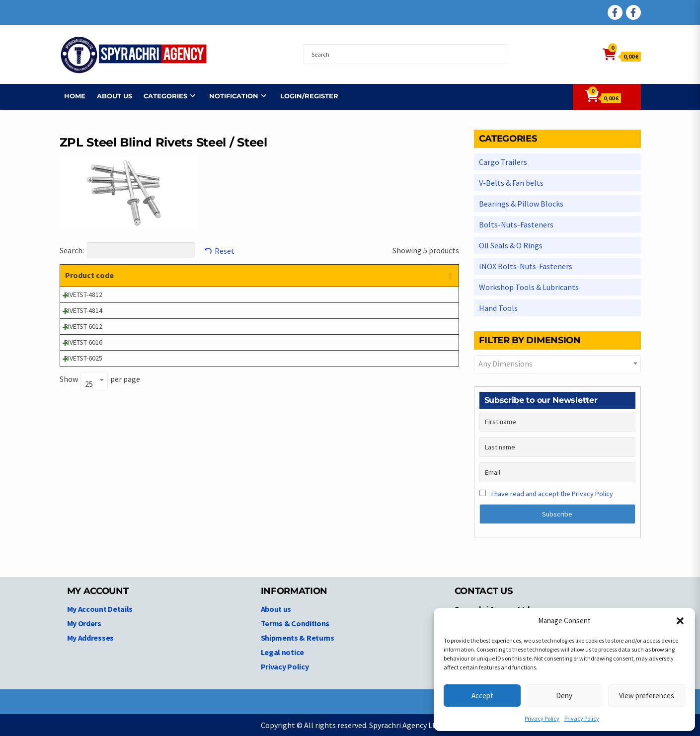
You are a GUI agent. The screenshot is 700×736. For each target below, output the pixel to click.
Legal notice (282, 652)
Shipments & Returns (298, 638)
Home (70, 96)
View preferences (647, 696)
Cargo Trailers (503, 162)
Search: (127, 250)
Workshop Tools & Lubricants (529, 287)
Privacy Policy (542, 718)
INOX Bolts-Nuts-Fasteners (526, 266)
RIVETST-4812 (83, 294)
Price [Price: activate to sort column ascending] (377, 275)
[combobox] (94, 381)
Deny (564, 696)
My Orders (84, 623)
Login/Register (305, 96)
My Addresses (90, 638)
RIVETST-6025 (83, 358)
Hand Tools (498, 308)
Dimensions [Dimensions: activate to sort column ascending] (313, 275)
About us (110, 96)
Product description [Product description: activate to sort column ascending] (185, 275)
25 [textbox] (89, 384)
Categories (161, 96)
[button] (680, 621)
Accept (482, 696)
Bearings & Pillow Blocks (521, 204)
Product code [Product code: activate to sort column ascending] (89, 275)
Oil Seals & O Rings (511, 245)
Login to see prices (396, 294)
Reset (225, 251)
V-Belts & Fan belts (511, 183)
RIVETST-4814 (83, 310)
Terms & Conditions (295, 623)
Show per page (100, 380)
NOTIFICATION (229, 96)
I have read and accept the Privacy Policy (552, 494)
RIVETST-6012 (83, 326)
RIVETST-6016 (83, 342)
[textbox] (557, 364)
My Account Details (100, 609)
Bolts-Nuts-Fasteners (516, 224)
